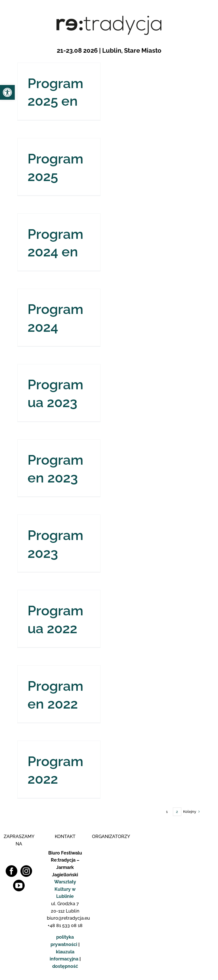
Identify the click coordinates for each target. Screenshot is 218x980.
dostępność (65, 966)
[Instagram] (26, 871)
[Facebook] (11, 871)
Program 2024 (55, 318)
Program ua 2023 (55, 393)
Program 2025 (55, 167)
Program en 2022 (55, 695)
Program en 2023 (55, 469)
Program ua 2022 (55, 619)
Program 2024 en (55, 243)
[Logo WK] (110, 847)
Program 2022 (55, 770)
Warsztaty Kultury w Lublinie (65, 889)
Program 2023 (55, 544)
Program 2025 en (55, 92)
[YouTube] (19, 886)
